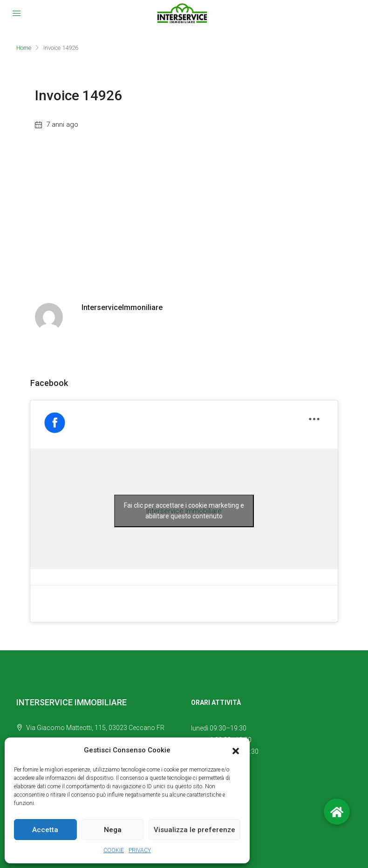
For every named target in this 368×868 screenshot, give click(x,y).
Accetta (45, 830)
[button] (236, 751)
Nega (113, 830)
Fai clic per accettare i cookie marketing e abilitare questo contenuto (184, 511)
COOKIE (114, 850)
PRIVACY (140, 850)
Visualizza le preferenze (194, 830)
